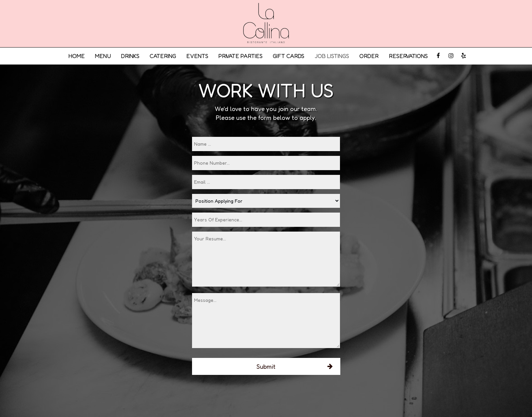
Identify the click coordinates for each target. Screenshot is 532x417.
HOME (77, 56)
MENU (103, 56)
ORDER (369, 56)
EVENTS (197, 56)
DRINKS (130, 56)
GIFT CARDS (289, 56)
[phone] (266, 163)
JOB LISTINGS (332, 56)
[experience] (266, 220)
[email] (266, 182)
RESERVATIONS (408, 56)
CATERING (163, 56)
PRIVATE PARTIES (241, 56)
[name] (266, 144)
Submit (266, 366)
